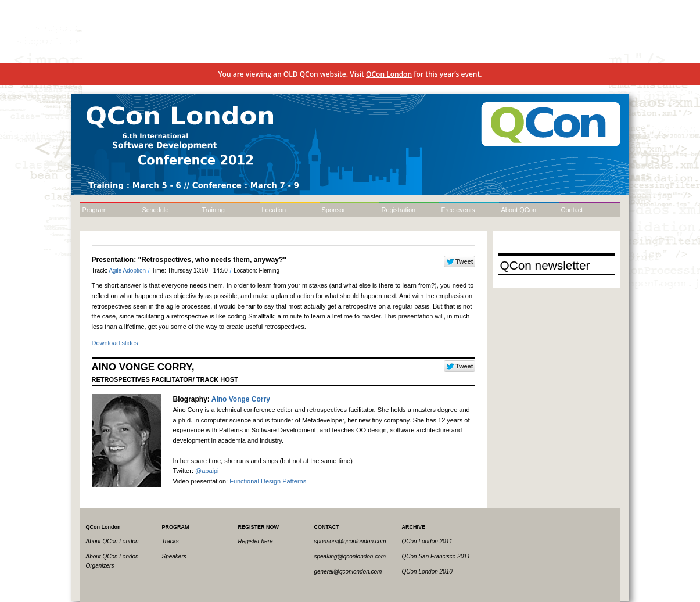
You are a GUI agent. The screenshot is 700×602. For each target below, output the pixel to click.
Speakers (174, 556)
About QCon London (112, 541)
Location (274, 210)
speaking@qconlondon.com (350, 556)
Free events (458, 210)
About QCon (519, 210)
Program (95, 210)
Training (213, 210)
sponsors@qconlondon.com (350, 541)
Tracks (170, 541)
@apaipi (207, 471)
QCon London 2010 (427, 571)
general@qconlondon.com (348, 571)
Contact (572, 210)
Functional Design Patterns (268, 481)
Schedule (156, 210)
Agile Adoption (128, 270)
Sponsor (334, 210)
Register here (256, 541)
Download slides (115, 343)
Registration (399, 210)
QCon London (389, 74)
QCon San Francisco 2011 (436, 556)
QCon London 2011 (427, 541)
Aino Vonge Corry (241, 399)
